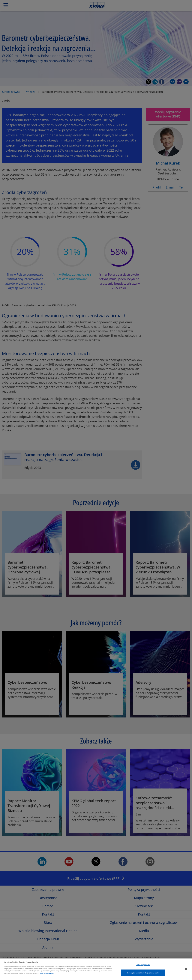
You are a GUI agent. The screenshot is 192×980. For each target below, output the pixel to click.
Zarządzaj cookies (143, 968)
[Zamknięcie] (186, 972)
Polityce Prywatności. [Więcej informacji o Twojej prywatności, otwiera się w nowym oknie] (48, 976)
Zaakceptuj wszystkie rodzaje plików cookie (143, 976)
